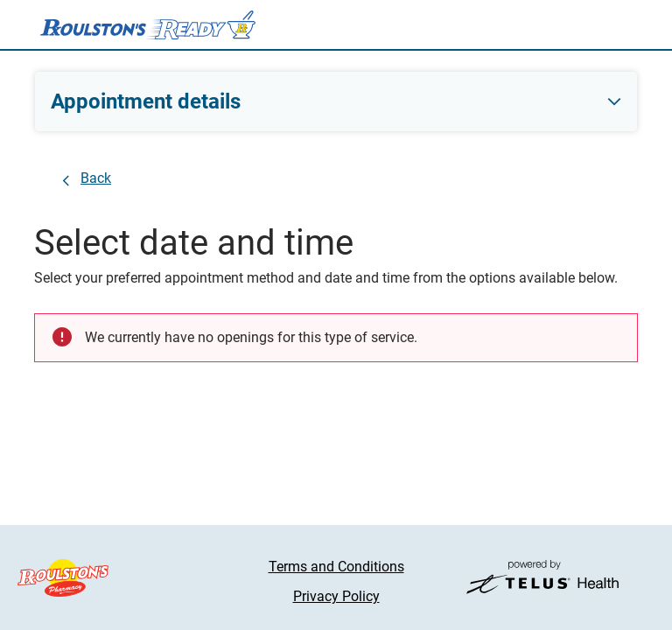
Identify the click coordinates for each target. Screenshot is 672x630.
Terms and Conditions (336, 567)
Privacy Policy (336, 596)
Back (96, 178)
